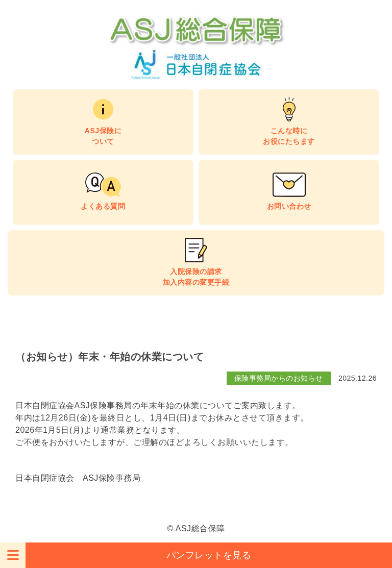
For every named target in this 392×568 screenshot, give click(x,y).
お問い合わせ (289, 206)
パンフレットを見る (209, 555)
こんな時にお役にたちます (289, 136)
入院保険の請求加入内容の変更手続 (196, 277)
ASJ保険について (103, 136)
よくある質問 (103, 206)
